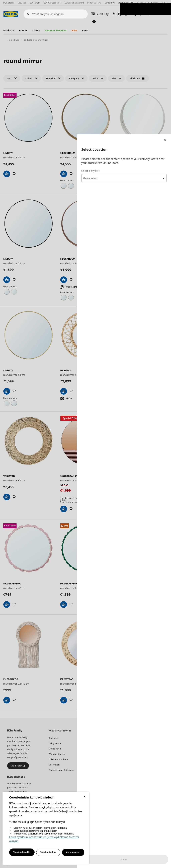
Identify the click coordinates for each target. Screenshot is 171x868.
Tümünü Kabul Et (22, 852)
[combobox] (131, 44)
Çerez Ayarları (73, 852)
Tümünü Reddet (48, 852)
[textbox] (131, 44)
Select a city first (104, 37)
